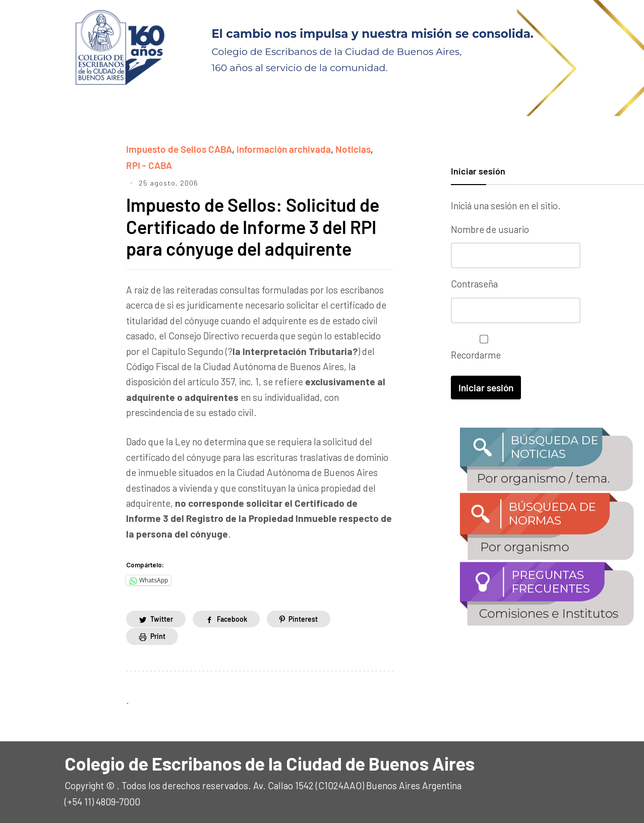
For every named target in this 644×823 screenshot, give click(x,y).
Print (158, 636)
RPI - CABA (149, 165)
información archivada (284, 149)
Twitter (162, 619)
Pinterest (303, 619)
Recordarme (481, 348)
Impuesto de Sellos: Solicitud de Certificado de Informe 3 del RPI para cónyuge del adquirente (253, 226)
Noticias (353, 149)
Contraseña (474, 284)
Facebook (232, 619)
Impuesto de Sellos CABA (179, 149)
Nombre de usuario (490, 229)
